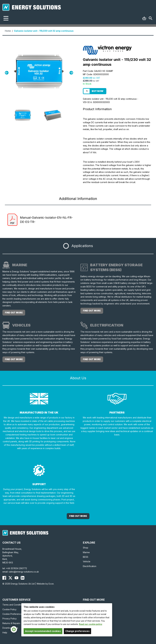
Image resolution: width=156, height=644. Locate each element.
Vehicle (87, 561)
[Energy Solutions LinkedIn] (23, 578)
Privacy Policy (10, 619)
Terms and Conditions (13, 605)
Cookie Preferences (13, 614)
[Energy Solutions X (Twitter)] (10, 578)
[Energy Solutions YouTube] (16, 578)
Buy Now (97, 91)
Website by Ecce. (45, 584)
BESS (86, 557)
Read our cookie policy (90, 624)
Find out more (14, 313)
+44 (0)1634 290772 (16, 568)
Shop (86, 548)
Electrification (90, 566)
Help (5, 633)
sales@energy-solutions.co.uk (24, 572)
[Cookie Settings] (14, 629)
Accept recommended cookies (43, 631)
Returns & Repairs (11, 623)
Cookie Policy (9, 609)
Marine (86, 552)
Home (8, 31)
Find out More (78, 516)
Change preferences (77, 631)
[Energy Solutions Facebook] (4, 578)
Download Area (10, 628)
